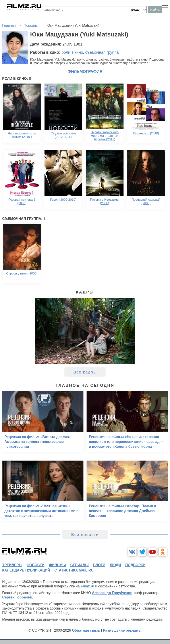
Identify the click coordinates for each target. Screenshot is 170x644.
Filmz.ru (88, 586)
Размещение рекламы (122, 630)
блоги (99, 565)
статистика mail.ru (74, 570)
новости (36, 565)
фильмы (57, 565)
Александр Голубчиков (112, 593)
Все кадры (85, 372)
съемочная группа (102, 52)
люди (115, 565)
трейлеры (12, 565)
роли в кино (72, 52)
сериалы (79, 565)
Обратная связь (86, 630)
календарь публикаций (26, 570)
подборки (135, 565)
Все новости (85, 535)
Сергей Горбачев (17, 597)
